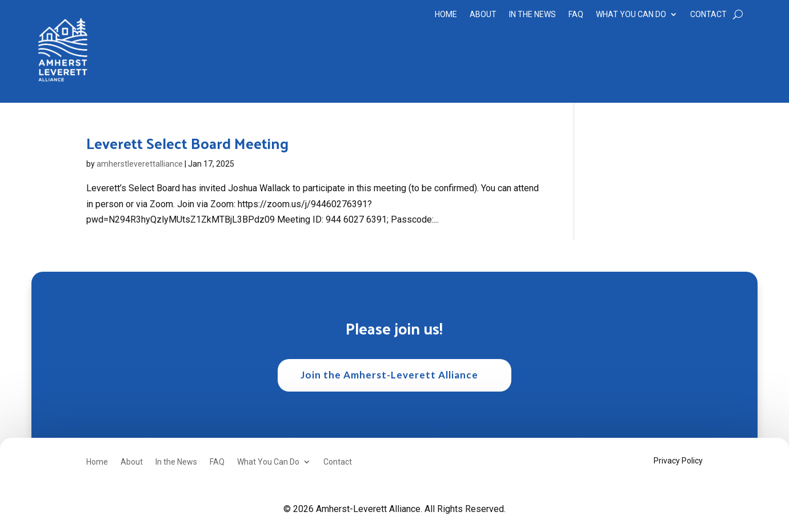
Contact (708, 15)
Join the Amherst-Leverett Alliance (389, 375)
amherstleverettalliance (140, 164)
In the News (532, 15)
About (483, 15)
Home (446, 15)
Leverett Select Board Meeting (187, 143)
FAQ (576, 15)
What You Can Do (631, 15)
